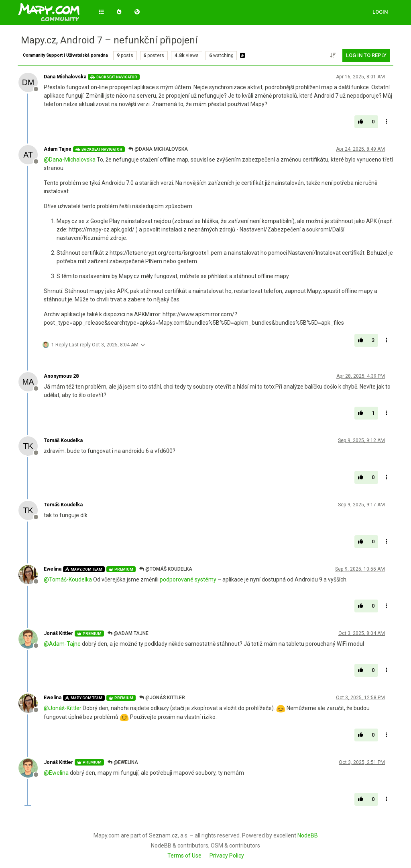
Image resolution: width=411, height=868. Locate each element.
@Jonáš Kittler (162, 698)
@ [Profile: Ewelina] (56, 773)
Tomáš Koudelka (63, 440)
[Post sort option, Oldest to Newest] (333, 55)
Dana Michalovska (65, 77)
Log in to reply (366, 55)
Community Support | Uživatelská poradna (65, 55)
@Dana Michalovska (158, 149)
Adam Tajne (58, 149)
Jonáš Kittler (58, 633)
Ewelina (53, 569)
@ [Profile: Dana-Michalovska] (70, 160)
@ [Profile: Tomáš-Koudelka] (68, 579)
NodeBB (308, 835)
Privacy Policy (227, 856)
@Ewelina (123, 762)
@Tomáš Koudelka (166, 569)
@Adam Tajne (128, 633)
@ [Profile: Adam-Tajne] (62, 644)
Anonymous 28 (61, 376)
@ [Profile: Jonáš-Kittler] (63, 708)
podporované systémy (188, 579)
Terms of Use (184, 856)
